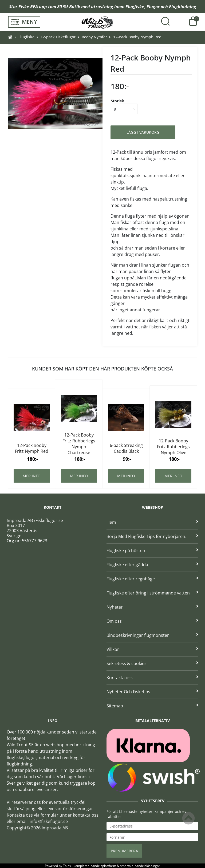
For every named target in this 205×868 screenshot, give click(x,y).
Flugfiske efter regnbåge (152, 579)
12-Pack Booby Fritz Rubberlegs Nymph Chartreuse (79, 444)
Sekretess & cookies (152, 663)
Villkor (152, 649)
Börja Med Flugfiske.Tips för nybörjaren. (152, 536)
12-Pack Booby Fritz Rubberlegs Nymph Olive (173, 447)
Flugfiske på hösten (152, 551)
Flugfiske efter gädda (152, 565)
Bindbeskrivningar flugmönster (152, 635)
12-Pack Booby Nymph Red (137, 37)
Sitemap (152, 706)
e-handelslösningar (146, 866)
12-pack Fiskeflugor (58, 37)
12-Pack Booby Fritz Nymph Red (32, 448)
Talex (67, 866)
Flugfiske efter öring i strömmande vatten (152, 593)
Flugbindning (183, 7)
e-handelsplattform (102, 866)
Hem (152, 522)
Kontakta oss (152, 678)
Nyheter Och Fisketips (152, 692)
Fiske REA (28, 7)
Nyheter (152, 607)
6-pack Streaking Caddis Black (126, 448)
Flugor (153, 7)
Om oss (152, 621)
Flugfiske (135, 7)
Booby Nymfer (94, 37)
